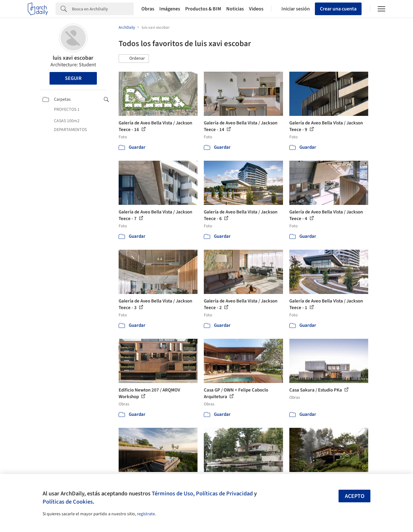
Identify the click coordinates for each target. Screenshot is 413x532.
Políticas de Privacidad (224, 493)
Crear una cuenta (338, 9)
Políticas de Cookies (68, 502)
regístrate (146, 514)
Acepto (355, 496)
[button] (134, 59)
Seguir (73, 78)
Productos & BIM (203, 9)
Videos (256, 9)
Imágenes (170, 9)
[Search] (103, 9)
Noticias (235, 9)
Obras (148, 9)
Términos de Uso (172, 493)
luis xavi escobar (73, 58)
